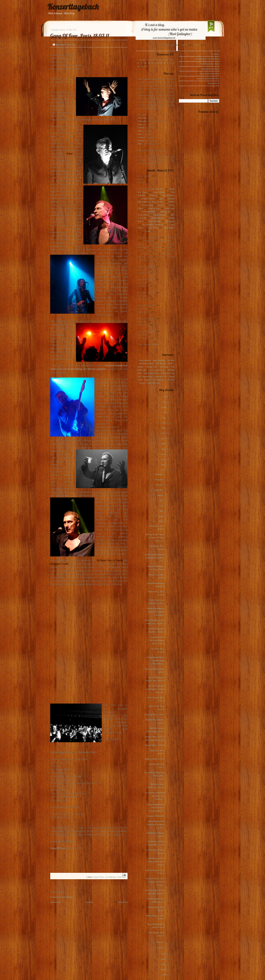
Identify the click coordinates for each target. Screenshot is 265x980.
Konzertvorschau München (208, 78)
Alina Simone (145, 360)
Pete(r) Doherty (148, 199)
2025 (166, 397)
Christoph (142, 121)
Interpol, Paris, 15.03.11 (155, 745)
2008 (164, 964)
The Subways (159, 380)
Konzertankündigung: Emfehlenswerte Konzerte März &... (156, 808)
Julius (140, 124)
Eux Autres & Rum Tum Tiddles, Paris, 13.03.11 (155, 776)
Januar (161, 947)
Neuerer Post (55, 902)
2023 (164, 407)
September (159, 490)
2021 (165, 418)
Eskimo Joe (152, 367)
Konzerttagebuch (73, 7)
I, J (172, 60)
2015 (164, 449)
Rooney (148, 380)
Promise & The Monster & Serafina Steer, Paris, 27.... (155, 558)
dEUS (170, 363)
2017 (164, 439)
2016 (164, 444)
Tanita (140, 131)
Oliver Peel (142, 118)
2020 (164, 423)
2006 (164, 975)
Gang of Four (99, 877)
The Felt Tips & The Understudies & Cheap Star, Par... (155, 689)
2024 (164, 402)
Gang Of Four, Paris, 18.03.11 (80, 36)
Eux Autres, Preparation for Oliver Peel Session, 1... (155, 796)
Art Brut (171, 360)
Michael (141, 141)
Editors (172, 202)
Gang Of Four (58, 848)
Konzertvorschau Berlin (209, 73)
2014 (164, 454)
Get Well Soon (158, 189)
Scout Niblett (143, 215)
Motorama (170, 221)
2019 (164, 428)
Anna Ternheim (168, 195)
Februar (160, 942)
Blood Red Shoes (146, 363)
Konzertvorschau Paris (210, 64)
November (159, 480)
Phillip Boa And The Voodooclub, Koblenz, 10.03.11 (156, 824)
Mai (162, 511)
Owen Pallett (169, 228)
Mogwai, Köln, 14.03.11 (155, 759)
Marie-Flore (166, 211)
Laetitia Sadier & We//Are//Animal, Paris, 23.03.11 (157, 640)
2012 (164, 465)
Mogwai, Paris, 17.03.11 (155, 714)
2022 (166, 412)
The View (170, 380)
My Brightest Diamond (153, 225)
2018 (164, 433)
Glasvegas (164, 367)
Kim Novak (153, 228)
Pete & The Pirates (151, 373)
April (161, 516)
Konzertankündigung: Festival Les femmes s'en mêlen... (156, 612)
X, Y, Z (144, 66)
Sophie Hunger (160, 215)
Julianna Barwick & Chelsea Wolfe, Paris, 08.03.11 (156, 861)
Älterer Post (123, 902)
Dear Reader (159, 192)
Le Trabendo (111, 877)
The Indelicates (158, 218)
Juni (161, 506)
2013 (164, 459)
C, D (152, 60)
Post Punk (121, 877)
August (160, 495)
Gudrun (141, 127)
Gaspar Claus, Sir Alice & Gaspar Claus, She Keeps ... (155, 882)
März (161, 521)
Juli (162, 500)
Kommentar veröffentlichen (61, 897)
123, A (142, 60)
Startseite (89, 902)
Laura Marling (154, 221)
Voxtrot (142, 383)
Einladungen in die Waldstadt (207, 59)
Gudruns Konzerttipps (210, 69)
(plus (161, 199)
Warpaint (153, 195)
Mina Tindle (157, 202)
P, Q (157, 63)
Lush (148, 231)
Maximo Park (147, 205)
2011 (163, 470)
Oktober (160, 485)
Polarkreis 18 (160, 376)
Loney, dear (170, 208)
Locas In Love (154, 208)
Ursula (140, 137)
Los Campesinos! (149, 211)
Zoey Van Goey (154, 383)
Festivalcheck (213, 83)
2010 (164, 954)
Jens (139, 134)
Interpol (161, 205)
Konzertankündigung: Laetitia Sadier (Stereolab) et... (156, 660)
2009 (164, 959)
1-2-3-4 (155, 344)
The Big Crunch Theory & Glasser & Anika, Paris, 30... (155, 538)
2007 (164, 970)
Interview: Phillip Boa (156, 816)
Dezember (159, 474)
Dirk (139, 144)
